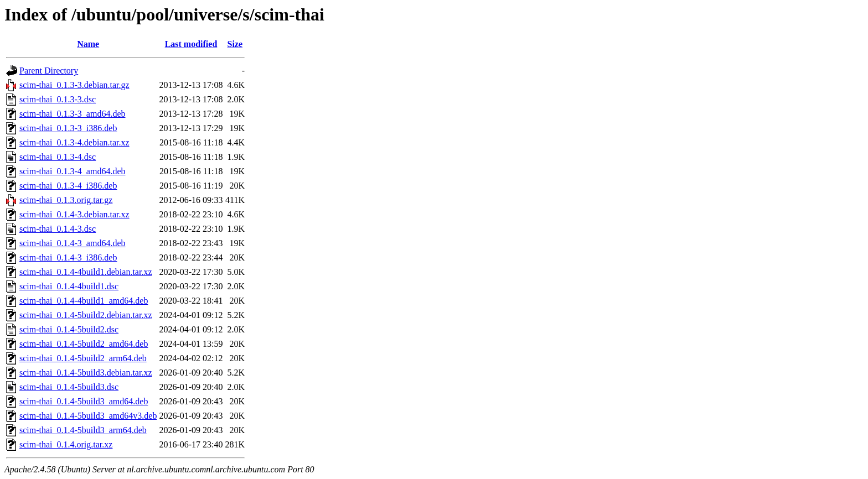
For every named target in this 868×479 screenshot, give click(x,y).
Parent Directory (49, 71)
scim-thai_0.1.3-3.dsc (58, 99)
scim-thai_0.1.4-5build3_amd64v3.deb (88, 416)
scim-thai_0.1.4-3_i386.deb (68, 257)
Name (88, 44)
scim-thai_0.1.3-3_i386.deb (68, 128)
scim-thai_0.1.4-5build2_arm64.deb (83, 358)
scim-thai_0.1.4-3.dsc (58, 229)
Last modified (191, 44)
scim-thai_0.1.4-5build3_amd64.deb (84, 401)
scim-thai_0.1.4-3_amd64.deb (73, 243)
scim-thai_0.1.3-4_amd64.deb (73, 171)
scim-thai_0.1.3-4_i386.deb (68, 186)
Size (235, 44)
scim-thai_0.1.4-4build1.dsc (69, 286)
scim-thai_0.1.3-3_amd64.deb (73, 114)
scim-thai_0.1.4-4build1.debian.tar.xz (86, 272)
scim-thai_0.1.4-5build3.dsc (69, 387)
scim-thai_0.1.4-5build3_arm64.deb (83, 430)
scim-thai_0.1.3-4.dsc (58, 157)
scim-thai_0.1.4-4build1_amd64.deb (84, 301)
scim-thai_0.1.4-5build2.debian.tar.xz (86, 315)
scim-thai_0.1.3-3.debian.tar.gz (74, 85)
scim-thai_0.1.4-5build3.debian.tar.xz (86, 373)
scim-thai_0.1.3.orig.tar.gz (66, 200)
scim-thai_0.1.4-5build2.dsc (69, 329)
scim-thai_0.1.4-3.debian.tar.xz (74, 214)
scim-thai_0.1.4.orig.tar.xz (66, 444)
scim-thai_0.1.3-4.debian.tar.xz (74, 142)
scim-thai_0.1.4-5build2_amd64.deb (84, 344)
